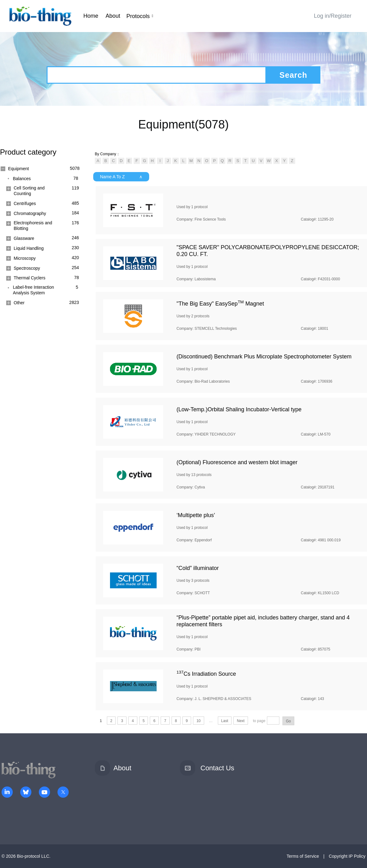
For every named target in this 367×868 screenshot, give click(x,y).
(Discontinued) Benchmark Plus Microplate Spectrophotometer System (264, 357)
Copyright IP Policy (347, 856)
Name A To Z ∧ (121, 177)
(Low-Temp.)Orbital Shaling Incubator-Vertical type (239, 409)
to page (259, 721)
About (113, 16)
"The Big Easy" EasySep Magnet (220, 304)
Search (293, 75)
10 (198, 721)
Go (288, 721)
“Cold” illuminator (198, 568)
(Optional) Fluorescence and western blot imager (237, 462)
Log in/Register (333, 16)
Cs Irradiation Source (206, 674)
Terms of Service (303, 856)
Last (225, 721)
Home (91, 16)
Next (241, 721)
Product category (28, 152)
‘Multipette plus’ (196, 515)
